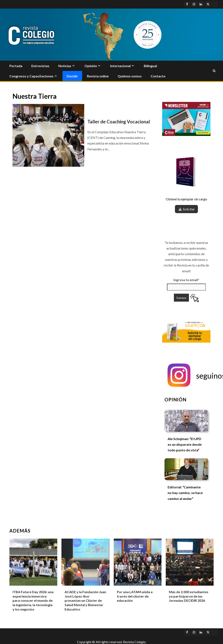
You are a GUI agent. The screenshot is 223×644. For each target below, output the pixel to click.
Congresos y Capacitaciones (31, 76)
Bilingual (150, 66)
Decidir (72, 76)
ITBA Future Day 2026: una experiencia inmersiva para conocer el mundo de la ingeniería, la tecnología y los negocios (33, 600)
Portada (16, 66)
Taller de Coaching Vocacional (119, 122)
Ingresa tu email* (186, 280)
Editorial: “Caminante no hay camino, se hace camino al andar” (185, 493)
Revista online (98, 76)
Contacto (158, 76)
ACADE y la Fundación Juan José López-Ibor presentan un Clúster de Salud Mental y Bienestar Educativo (85, 600)
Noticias (65, 66)
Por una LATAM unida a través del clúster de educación (135, 596)
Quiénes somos (130, 76)
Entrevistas (40, 66)
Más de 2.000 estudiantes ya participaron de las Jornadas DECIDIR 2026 (189, 596)
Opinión (91, 66)
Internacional (120, 66)
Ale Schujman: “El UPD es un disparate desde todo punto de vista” (185, 444)
